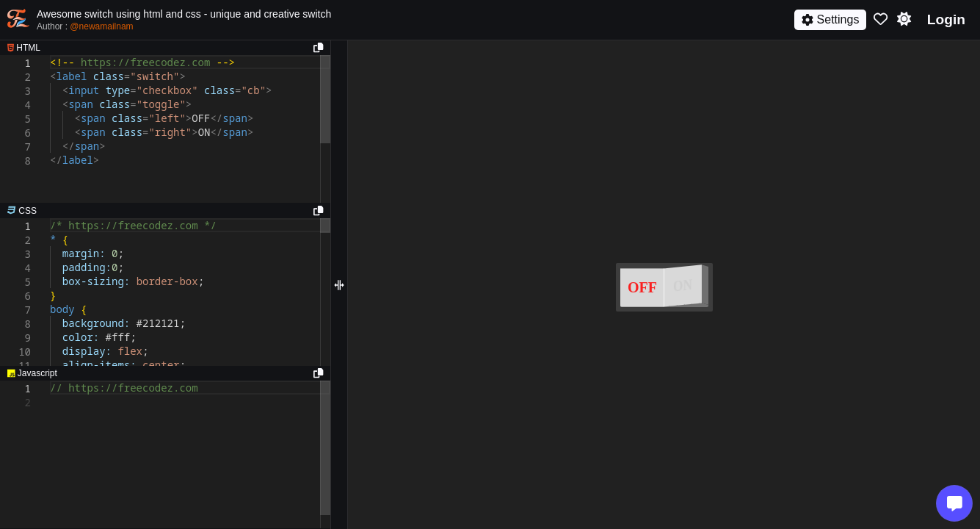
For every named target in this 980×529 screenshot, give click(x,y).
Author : (85, 26)
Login (946, 19)
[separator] (165, 211)
